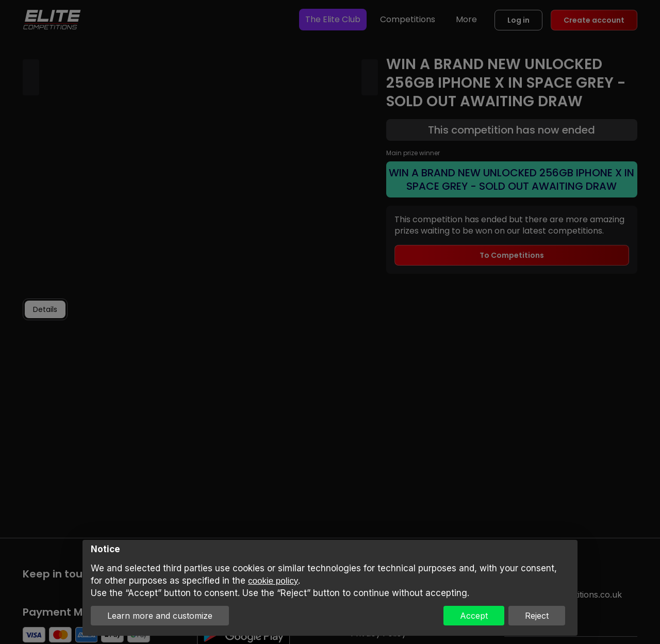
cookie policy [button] (273, 581)
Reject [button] (537, 616)
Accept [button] (474, 616)
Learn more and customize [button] (160, 616)
